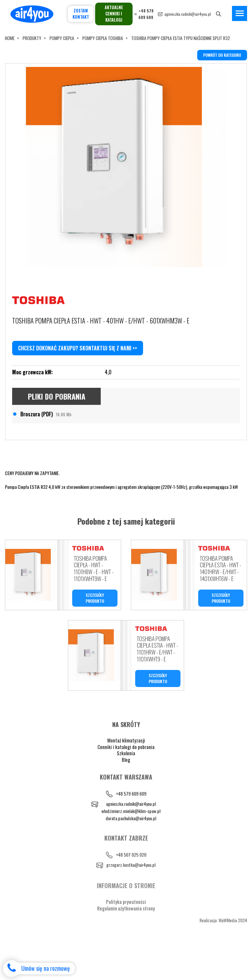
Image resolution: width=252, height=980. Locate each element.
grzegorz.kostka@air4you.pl (131, 902)
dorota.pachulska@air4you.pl (131, 855)
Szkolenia (126, 791)
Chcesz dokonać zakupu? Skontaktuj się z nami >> (78, 382)
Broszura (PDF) (46, 448)
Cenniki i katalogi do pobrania (126, 784)
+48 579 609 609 (131, 831)
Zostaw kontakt (81, 14)
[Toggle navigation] (240, 13)
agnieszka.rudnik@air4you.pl (188, 14)
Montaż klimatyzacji (126, 778)
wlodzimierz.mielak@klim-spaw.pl (131, 848)
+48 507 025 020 (131, 892)
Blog (126, 797)
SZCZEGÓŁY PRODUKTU (95, 634)
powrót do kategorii (222, 55)
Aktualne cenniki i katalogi (114, 14)
